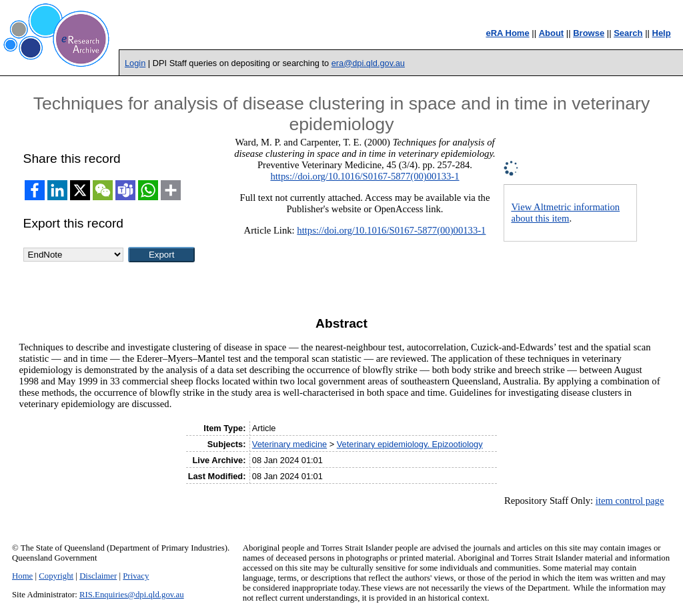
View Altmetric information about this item (565, 213)
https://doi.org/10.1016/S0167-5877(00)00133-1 (365, 176)
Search (628, 33)
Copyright (56, 576)
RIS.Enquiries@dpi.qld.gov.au (132, 595)
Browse (589, 33)
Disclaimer (98, 576)
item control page (630, 501)
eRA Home (507, 33)
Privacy (136, 576)
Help (662, 33)
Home (22, 576)
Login (135, 63)
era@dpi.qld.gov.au (368, 63)
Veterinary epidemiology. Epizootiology (410, 444)
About (552, 33)
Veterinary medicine (289, 444)
